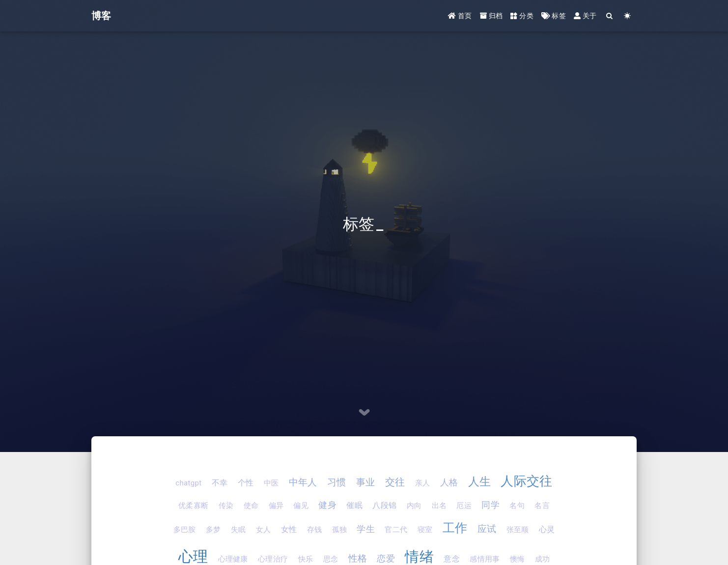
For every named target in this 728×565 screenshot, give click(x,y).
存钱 (315, 530)
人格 (449, 482)
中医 (271, 483)
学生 (366, 529)
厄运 (464, 506)
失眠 (238, 530)
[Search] (610, 16)
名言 (542, 506)
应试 (487, 529)
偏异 (276, 506)
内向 (414, 506)
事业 (366, 482)
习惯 (337, 482)
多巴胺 (185, 530)
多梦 (213, 530)
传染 (226, 506)
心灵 (547, 529)
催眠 (354, 505)
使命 (251, 506)
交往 (395, 482)
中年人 (303, 482)
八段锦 (384, 505)
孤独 (340, 530)
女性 (289, 529)
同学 (490, 505)
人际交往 (526, 481)
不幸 (220, 483)
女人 (264, 530)
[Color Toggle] (628, 16)
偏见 (301, 506)
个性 (246, 483)
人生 (480, 481)
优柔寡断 (193, 506)
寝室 (425, 530)
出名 (439, 506)
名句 (517, 506)
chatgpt (188, 483)
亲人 (423, 483)
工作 (455, 528)
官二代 (396, 530)
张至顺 (518, 530)
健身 (327, 505)
